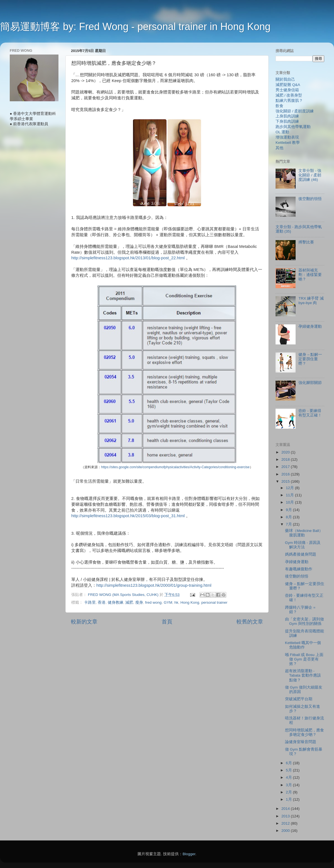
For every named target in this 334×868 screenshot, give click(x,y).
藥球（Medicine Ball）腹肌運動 (304, 533)
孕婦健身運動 (310, 326)
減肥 (129, 602)
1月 (289, 799)
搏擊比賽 (306, 242)
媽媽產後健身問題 (301, 554)
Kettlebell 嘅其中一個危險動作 (303, 645)
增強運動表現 (287, 137)
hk (176, 602)
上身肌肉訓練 (287, 116)
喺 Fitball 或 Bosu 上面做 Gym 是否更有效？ (304, 659)
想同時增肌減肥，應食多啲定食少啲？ (304, 732)
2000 (286, 831)
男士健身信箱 (287, 90)
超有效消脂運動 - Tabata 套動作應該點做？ (303, 675)
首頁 (167, 622)
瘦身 (139, 602)
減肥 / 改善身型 (289, 95)
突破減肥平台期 (299, 699)
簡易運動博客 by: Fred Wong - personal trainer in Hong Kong (135, 27)
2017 (286, 467)
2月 (289, 792)
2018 (286, 459)
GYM (168, 602)
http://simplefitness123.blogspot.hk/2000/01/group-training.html (154, 585)
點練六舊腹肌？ (289, 101)
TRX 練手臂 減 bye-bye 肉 (311, 301)
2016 (286, 474)
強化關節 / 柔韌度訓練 (295, 111)
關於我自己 (285, 79)
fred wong (153, 602)
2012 (286, 823)
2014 (286, 809)
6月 (289, 763)
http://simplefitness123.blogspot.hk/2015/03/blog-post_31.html (128, 516)
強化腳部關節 (310, 383)
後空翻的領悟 (310, 199)
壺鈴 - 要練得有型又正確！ (310, 413)
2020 (286, 452)
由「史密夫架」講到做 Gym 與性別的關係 (304, 621)
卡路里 (90, 602)
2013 (286, 816)
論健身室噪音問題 (301, 742)
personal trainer (214, 602)
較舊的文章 (250, 622)
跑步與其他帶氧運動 (293, 127)
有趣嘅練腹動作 (299, 569)
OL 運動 (282, 132)
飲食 (279, 106)
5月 (289, 770)
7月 (289, 524)
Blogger (189, 854)
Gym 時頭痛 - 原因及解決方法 (303, 545)
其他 (279, 148)
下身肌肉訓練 (287, 121)
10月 (290, 502)
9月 (289, 510)
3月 (289, 785)
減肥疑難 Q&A (288, 85)
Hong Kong (190, 602)
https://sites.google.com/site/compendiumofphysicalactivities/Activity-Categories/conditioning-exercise (175, 467)
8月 (289, 517)
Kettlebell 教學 (288, 143)
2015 (286, 481)
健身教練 (116, 602)
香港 (102, 602)
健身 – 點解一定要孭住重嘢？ (310, 359)
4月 (289, 777)
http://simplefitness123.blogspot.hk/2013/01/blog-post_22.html (128, 258)
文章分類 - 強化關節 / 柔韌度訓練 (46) (310, 175)
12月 (290, 488)
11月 (290, 495)
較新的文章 (84, 622)
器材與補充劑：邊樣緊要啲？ (310, 275)
